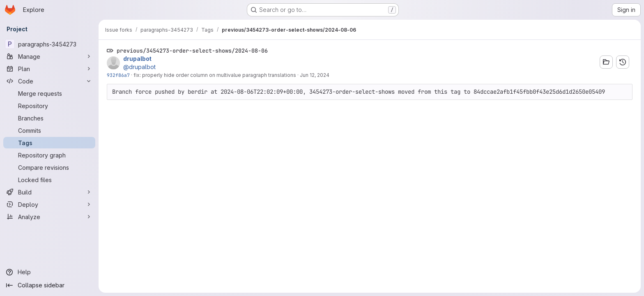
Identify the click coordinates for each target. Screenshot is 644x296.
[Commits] (49, 130)
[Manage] (49, 56)
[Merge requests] (49, 93)
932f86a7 (118, 75)
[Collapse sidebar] (49, 285)
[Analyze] (49, 217)
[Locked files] (49, 180)
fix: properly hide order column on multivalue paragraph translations (215, 75)
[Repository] (49, 106)
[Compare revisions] (49, 167)
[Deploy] (49, 204)
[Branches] (49, 118)
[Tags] (49, 143)
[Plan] (49, 69)
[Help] (49, 272)
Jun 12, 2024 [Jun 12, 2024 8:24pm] (315, 75)
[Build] (49, 192)
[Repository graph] (49, 155)
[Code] (49, 81)
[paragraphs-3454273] (49, 44)
